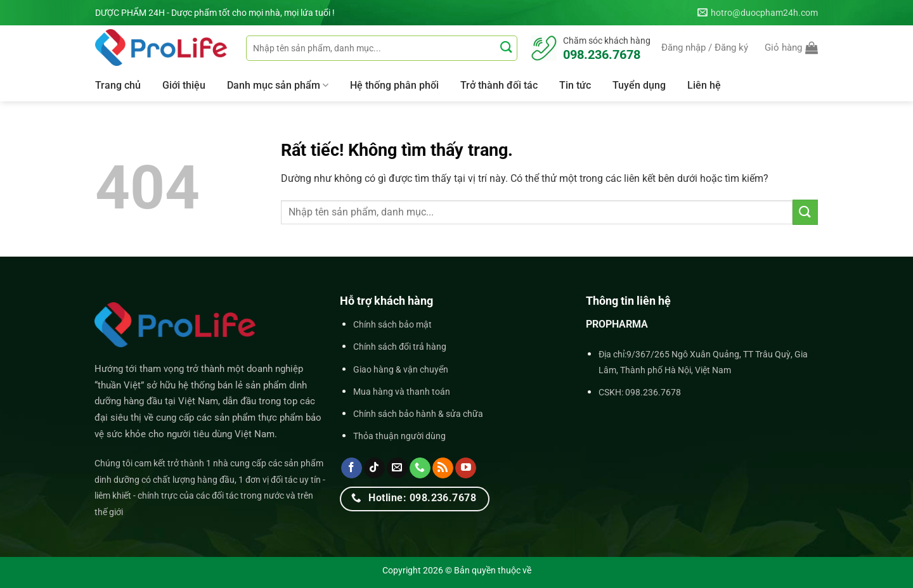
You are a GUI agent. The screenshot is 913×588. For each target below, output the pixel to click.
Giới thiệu (184, 85)
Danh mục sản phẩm (278, 86)
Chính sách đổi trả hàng (400, 347)
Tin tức (575, 85)
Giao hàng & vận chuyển (401, 370)
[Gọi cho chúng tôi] (420, 468)
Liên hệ (704, 85)
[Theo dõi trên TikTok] (374, 468)
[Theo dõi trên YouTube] (466, 468)
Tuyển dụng (639, 85)
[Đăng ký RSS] (443, 468)
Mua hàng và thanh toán (402, 392)
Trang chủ (118, 85)
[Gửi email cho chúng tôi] (397, 468)
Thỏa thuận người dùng (399, 436)
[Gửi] (506, 48)
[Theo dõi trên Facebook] (352, 468)
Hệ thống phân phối (394, 85)
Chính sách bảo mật (392, 325)
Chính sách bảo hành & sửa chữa (418, 414)
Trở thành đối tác (499, 85)
